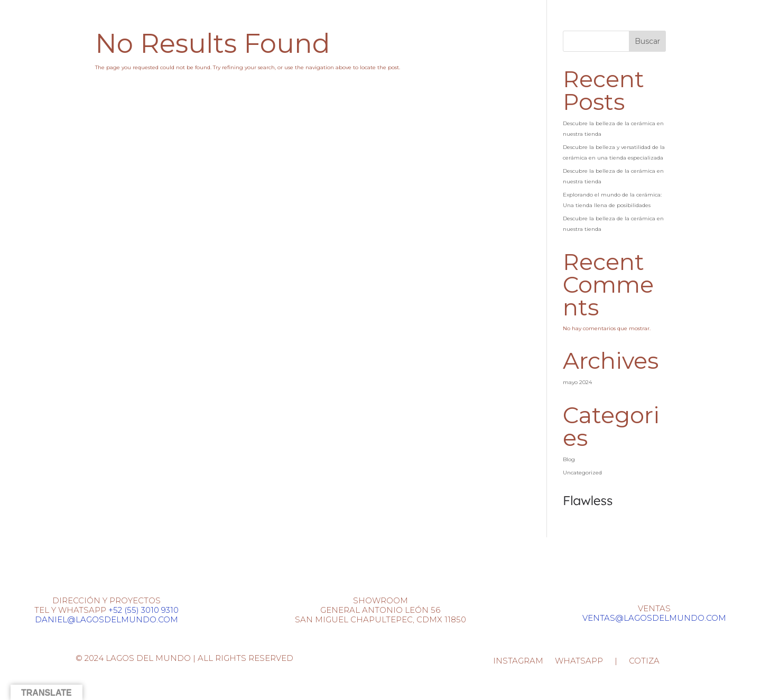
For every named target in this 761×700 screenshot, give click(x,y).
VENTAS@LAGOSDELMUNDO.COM (654, 618)
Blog (569, 459)
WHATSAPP (579, 661)
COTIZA (644, 661)
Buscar (647, 41)
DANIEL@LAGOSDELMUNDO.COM (106, 619)
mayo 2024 (577, 382)
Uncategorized (582, 473)
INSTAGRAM (518, 661)
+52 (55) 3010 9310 (143, 610)
